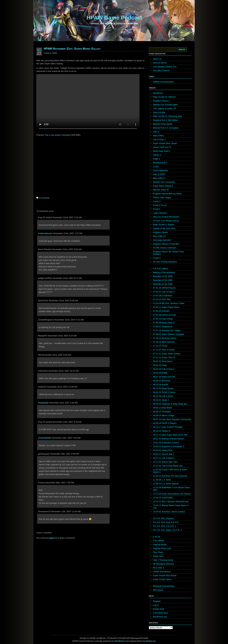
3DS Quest (158, 590)
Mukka (149, 641)
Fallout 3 (157, 155)
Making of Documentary (164, 272)
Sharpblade (43, 403)
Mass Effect (158, 136)
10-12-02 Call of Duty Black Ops (168, 466)
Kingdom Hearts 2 (161, 101)
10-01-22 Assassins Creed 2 (166, 443)
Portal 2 (156, 209)
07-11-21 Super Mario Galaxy (167, 354)
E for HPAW (158, 541)
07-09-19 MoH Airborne (164, 342)
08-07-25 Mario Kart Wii (164, 377)
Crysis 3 (157, 258)
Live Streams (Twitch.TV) (165, 67)
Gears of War (159, 112)
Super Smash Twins (162, 579)
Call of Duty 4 (159, 139)
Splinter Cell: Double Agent (165, 105)
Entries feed (158, 609)
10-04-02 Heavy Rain (163, 450)
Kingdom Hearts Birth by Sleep (167, 194)
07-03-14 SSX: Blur (162, 299)
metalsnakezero (45, 233)
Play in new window (53, 135)
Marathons (158, 93)
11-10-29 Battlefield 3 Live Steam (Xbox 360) (171, 489)
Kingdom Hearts (160, 232)
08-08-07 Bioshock (162, 381)
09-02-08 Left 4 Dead (163, 396)
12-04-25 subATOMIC (163, 498)
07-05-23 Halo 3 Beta (163, 319)
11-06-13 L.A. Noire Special (166, 484)
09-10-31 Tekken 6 (161, 431)
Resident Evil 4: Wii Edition (165, 120)
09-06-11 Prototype (162, 412)
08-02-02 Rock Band (162, 361)
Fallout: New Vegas (162, 197)
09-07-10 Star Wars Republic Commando (172, 419)
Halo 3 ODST (159, 174)
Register (157, 601)
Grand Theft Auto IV (162, 147)
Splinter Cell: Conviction (164, 182)
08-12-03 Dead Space (163, 388)
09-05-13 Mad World (162, 408)
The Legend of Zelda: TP (164, 109)
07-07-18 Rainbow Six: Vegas (167, 330)
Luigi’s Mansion (160, 213)
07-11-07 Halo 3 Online (164, 350)
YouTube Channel (161, 70)
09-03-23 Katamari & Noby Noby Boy (170, 404)
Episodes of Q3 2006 (163, 280)
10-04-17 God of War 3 (164, 454)
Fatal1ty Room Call (162, 548)
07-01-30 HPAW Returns (164, 288)
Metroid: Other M (161, 190)
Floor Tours (158, 552)
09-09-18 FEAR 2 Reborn (165, 423)
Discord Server (160, 63)
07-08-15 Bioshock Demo (165, 338)
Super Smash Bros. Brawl (165, 143)
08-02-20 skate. (160, 365)
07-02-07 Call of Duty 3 (164, 292)
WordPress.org (160, 617)
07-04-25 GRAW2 (161, 311)
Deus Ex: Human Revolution (166, 217)
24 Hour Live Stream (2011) (166, 221)
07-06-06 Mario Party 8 (164, 323)
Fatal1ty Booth (160, 545)
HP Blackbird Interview (163, 564)
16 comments (44, 198)
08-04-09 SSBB (160, 373)
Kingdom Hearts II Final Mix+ (166, 244)
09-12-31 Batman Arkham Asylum (169, 439)
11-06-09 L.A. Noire (162, 480)
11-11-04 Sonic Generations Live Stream (172, 494)
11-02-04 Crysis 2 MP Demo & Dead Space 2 (170, 471)
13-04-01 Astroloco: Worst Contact (169, 512)
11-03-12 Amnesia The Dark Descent (170, 476)
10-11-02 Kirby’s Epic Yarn (165, 462)
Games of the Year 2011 (164, 228)
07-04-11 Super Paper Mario (166, 307)
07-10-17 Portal (160, 346)
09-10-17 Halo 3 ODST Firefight (168, 427)
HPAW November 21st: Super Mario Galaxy (72, 49)
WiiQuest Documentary (164, 586)
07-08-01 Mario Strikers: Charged (168, 334)
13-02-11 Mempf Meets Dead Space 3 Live (171, 507)
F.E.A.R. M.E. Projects (163, 518)
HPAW (55, 53)
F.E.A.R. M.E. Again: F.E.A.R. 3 (167, 530)
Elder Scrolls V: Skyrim (164, 225)
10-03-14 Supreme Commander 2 (169, 446)
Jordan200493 (45, 438)
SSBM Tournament (162, 572)
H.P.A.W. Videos (160, 269)
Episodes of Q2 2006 (163, 276)
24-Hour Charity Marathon (165, 262)
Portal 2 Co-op (160, 205)
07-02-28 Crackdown (163, 296)
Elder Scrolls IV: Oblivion (164, 97)
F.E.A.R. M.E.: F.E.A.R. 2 (164, 526)
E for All (156, 537)
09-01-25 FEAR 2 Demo (164, 392)
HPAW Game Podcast (114, 18)
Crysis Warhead (160, 170)
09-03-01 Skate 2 (161, 400)
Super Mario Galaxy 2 (163, 186)
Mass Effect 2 (159, 178)
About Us (157, 59)
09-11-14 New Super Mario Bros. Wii (170, 435)
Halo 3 (156, 132)
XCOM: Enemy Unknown (165, 248)
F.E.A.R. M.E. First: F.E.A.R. (166, 522)
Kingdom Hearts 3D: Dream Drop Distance (168, 253)
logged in (53, 538)
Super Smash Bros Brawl (165, 575)
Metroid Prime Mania (163, 124)
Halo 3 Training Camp (163, 560)
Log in (156, 605)
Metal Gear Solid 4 (162, 151)
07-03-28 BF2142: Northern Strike (169, 303)
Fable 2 (156, 159)
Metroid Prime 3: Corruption (166, 128)
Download (66, 135)
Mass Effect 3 (159, 236)
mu (154, 641)
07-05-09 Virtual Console (164, 315)
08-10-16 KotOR (161, 385)
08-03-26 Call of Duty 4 (164, 369)
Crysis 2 (157, 201)
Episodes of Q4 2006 (163, 284)
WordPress (119, 641)
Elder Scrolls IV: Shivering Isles (167, 116)
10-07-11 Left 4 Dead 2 (164, 458)
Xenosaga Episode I (162, 240)
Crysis (156, 167)
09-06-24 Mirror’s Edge (164, 415)
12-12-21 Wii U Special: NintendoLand (171, 501)
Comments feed (160, 613)
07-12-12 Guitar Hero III (164, 357)
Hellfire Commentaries (163, 82)
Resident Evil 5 (160, 163)
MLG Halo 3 (158, 568)
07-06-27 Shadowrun (163, 327)
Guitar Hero (158, 556)
